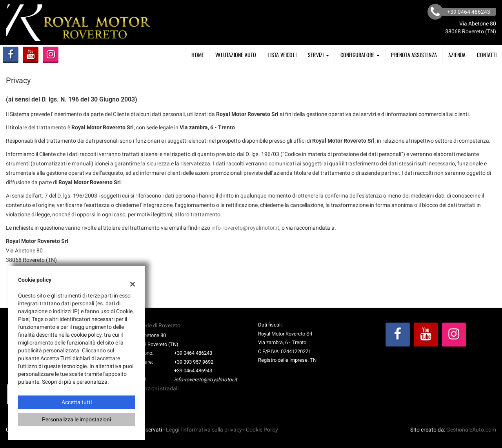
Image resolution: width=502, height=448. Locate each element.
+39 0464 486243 (193, 353)
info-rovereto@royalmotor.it (245, 228)
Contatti (487, 55)
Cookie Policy (262, 430)
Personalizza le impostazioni (76, 419)
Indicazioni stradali (156, 388)
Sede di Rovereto (160, 325)
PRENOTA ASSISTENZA (414, 55)
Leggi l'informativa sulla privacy (204, 430)
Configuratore (360, 55)
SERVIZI (318, 55)
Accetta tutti (77, 402)
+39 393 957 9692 (194, 362)
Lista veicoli (282, 55)
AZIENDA (457, 55)
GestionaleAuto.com (471, 430)
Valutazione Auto (236, 55)
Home (198, 55)
